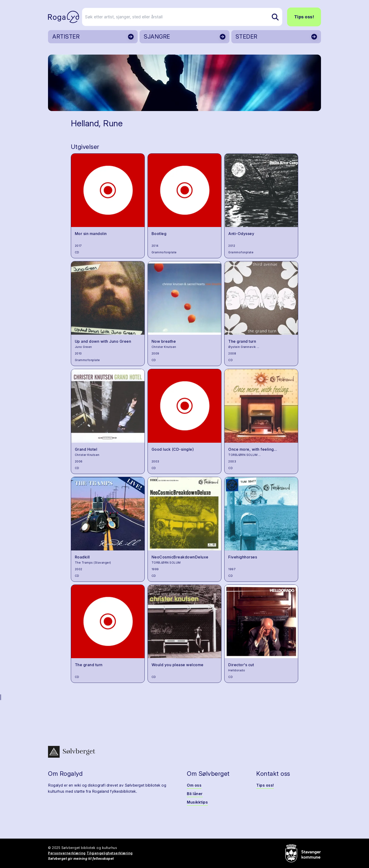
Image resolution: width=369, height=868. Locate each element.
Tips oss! (304, 17)
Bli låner (195, 794)
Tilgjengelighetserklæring (110, 853)
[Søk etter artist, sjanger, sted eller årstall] (187, 17)
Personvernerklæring (67, 853)
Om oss (194, 785)
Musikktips (197, 802)
